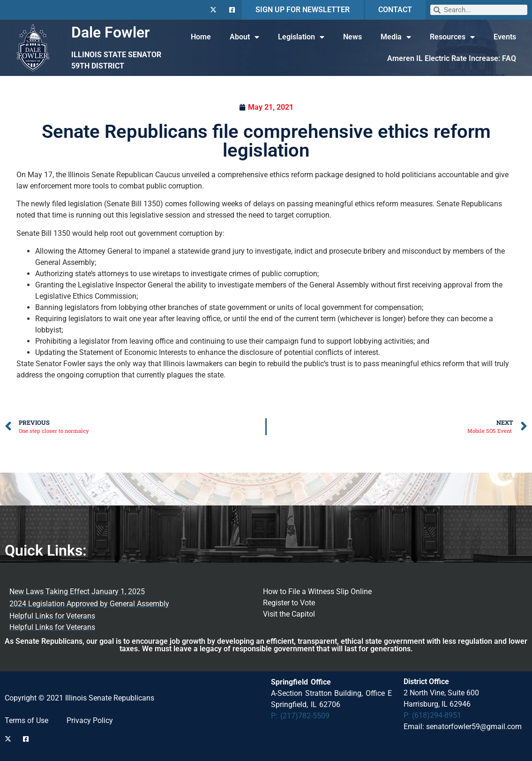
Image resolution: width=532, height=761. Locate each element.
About (244, 37)
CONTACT (395, 10)
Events (505, 37)
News (352, 37)
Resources (452, 37)
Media (396, 37)
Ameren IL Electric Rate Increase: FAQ (452, 58)
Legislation (301, 37)
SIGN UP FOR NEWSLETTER (303, 10)
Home (201, 37)
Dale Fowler (111, 32)
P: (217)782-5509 (300, 716)
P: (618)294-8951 (432, 715)
